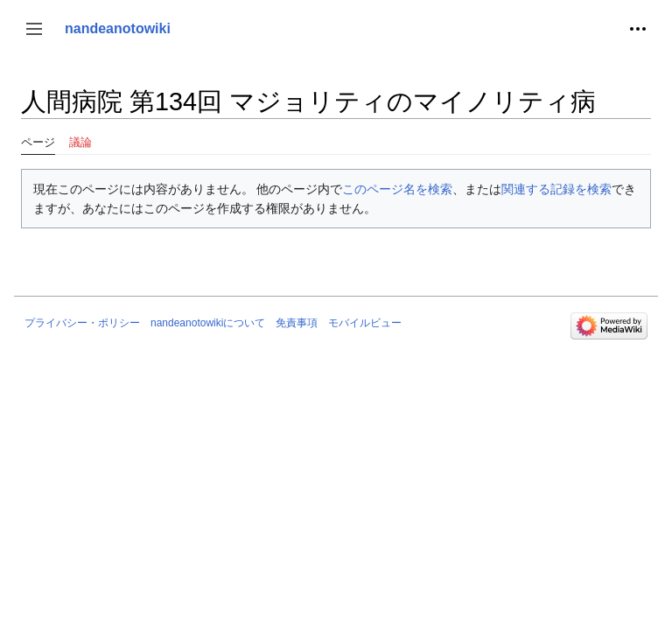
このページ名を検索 (397, 189)
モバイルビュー (365, 323)
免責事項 (297, 323)
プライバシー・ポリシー (82, 323)
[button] (34, 29)
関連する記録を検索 (556, 189)
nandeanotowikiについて (208, 323)
